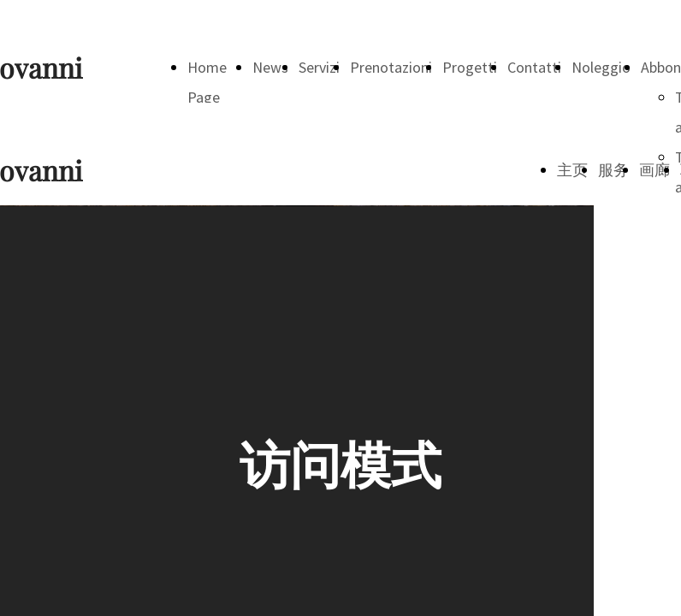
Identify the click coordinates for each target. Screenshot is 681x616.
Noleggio (601, 67)
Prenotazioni (391, 67)
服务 (613, 170)
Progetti (470, 67)
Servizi (319, 67)
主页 (572, 170)
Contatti (534, 67)
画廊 (654, 170)
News (270, 67)
